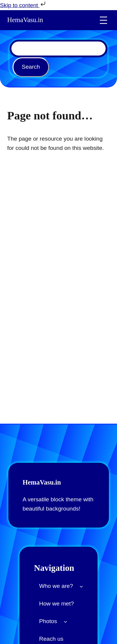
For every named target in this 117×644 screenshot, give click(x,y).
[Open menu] (104, 20)
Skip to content (23, 4)
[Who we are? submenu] (81, 586)
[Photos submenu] (66, 621)
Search (31, 67)
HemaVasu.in (25, 20)
